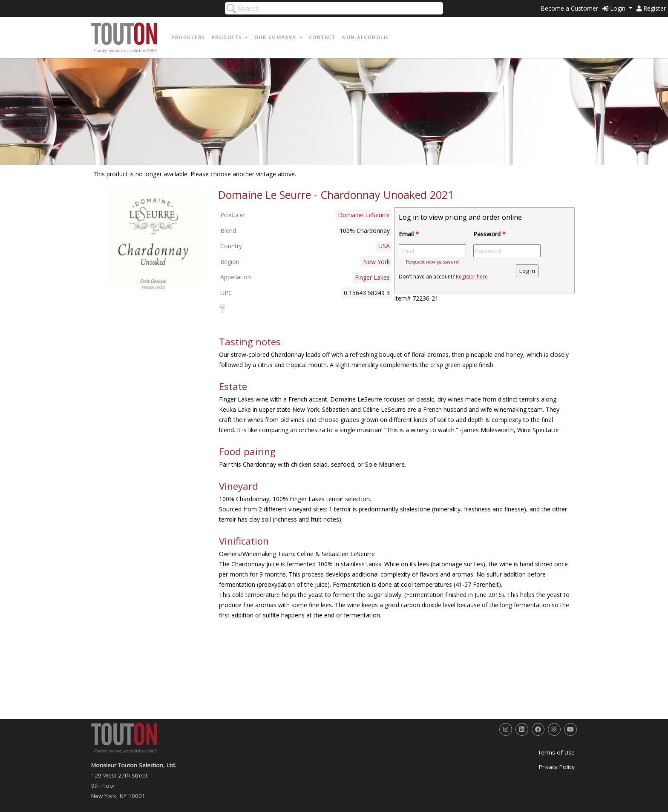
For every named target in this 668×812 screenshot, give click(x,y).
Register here (472, 277)
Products (228, 37)
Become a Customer (569, 8)
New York (376, 262)
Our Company (276, 37)
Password (489, 234)
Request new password (432, 262)
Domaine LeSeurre (364, 215)
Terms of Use (556, 752)
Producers (188, 37)
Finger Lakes (372, 277)
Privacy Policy (557, 767)
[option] (154, 242)
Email (409, 234)
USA (384, 246)
